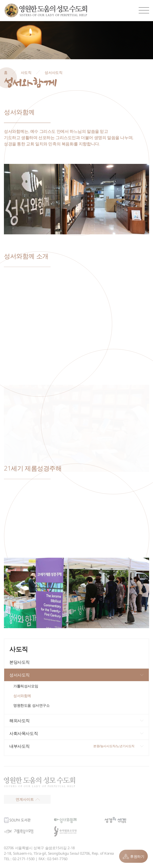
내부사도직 (20, 746)
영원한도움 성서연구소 (32, 705)
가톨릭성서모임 (26, 686)
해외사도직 (20, 721)
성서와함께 (22, 696)
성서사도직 (20, 675)
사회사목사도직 (24, 733)
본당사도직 (20, 662)
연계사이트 (28, 799)
